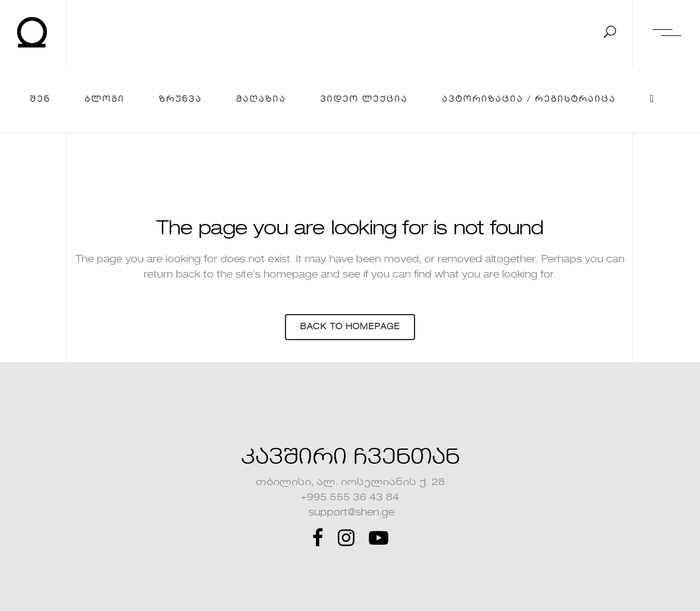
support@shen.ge (350, 513)
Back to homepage (350, 327)
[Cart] (653, 100)
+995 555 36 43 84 (350, 498)
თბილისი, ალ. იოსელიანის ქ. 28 (350, 483)
